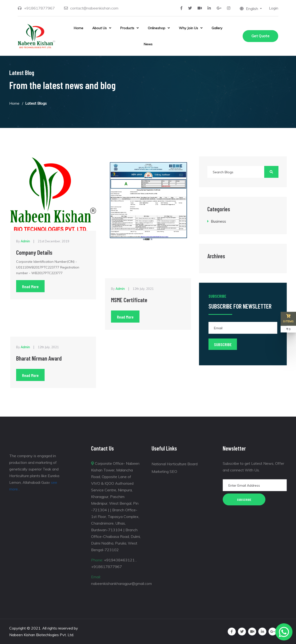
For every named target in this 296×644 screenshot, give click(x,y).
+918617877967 (39, 8)
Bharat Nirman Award (39, 358)
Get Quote (260, 36)
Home (79, 28)
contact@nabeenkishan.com (94, 8)
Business (218, 221)
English (249, 9)
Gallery (217, 28)
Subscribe (244, 500)
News (148, 44)
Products (127, 28)
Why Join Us (188, 28)
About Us (99, 28)
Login (274, 8)
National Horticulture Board (175, 464)
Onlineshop (157, 28)
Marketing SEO (164, 471)
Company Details (35, 252)
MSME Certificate (129, 300)
